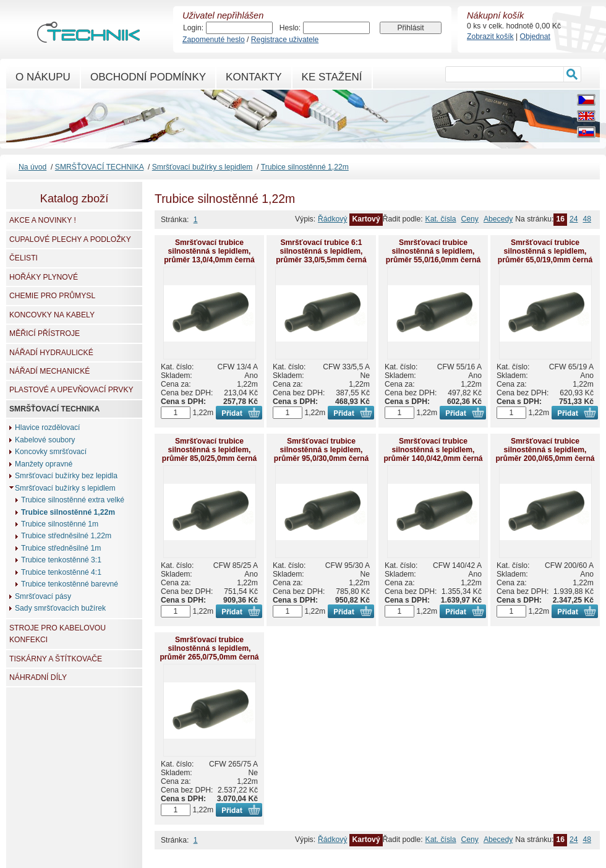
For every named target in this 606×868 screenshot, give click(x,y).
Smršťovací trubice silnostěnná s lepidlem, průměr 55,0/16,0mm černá (433, 251)
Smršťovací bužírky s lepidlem (203, 167)
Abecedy (498, 219)
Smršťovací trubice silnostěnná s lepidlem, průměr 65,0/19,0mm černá (545, 251)
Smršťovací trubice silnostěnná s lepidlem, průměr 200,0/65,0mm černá (545, 450)
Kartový (366, 219)
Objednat (535, 37)
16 (560, 219)
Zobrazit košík (490, 37)
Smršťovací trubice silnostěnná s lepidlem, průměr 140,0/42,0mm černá (433, 450)
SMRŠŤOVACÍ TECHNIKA (99, 167)
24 (574, 219)
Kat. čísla (441, 219)
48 (587, 219)
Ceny (470, 219)
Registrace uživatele (285, 40)
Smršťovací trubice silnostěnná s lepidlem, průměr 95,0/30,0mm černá (321, 450)
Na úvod (32, 167)
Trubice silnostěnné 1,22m (305, 167)
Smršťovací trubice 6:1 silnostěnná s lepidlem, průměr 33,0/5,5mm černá (321, 251)
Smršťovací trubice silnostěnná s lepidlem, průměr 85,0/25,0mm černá (209, 450)
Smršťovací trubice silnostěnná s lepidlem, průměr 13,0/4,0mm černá (209, 251)
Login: (193, 28)
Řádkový (332, 219)
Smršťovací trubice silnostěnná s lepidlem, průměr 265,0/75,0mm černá (209, 648)
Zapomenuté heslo (214, 40)
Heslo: (290, 28)
